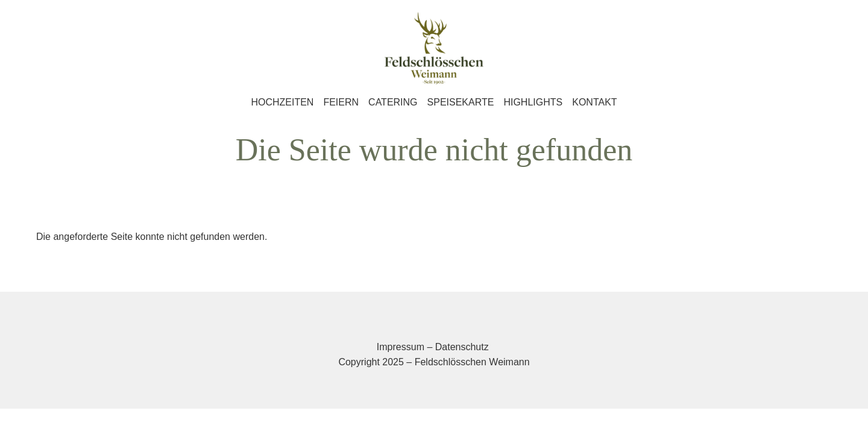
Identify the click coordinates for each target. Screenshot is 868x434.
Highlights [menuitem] (533, 102)
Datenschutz (462, 347)
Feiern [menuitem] (341, 102)
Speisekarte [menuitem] (461, 102)
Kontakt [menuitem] (594, 102)
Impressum (401, 347)
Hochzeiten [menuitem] (282, 102)
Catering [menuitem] (393, 102)
